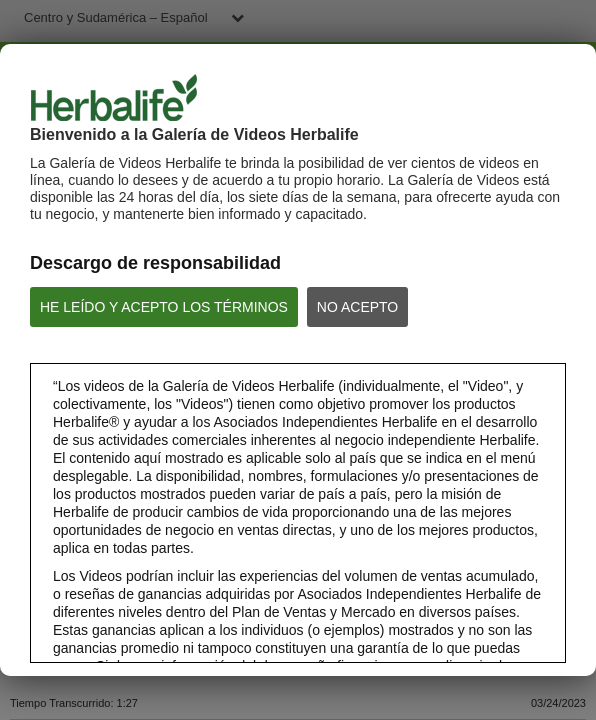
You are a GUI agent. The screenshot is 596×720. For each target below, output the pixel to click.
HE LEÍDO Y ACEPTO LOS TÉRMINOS (164, 307)
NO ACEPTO (357, 307)
